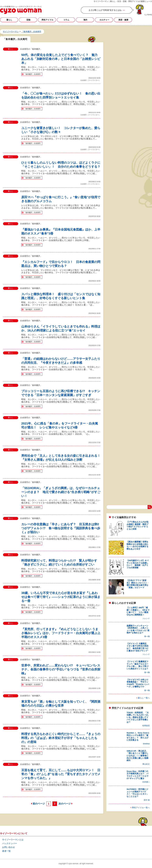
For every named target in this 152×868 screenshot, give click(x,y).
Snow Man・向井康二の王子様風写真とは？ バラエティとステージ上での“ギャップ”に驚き (137, 775)
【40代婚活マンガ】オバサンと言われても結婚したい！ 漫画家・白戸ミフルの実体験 (138, 564)
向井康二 (146, 782)
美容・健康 (123, 20)
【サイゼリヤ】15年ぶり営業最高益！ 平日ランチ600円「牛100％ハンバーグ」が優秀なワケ (138, 683)
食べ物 (147, 636)
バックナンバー (10, 843)
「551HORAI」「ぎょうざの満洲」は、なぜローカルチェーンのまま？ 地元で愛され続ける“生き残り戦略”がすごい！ (61, 492)
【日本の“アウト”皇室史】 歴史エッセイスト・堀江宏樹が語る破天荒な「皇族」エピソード (138, 584)
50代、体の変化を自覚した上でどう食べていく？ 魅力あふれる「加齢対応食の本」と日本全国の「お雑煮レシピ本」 (61, 59)
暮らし (9, 20)
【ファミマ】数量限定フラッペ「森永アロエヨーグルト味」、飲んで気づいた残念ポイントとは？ (137, 665)
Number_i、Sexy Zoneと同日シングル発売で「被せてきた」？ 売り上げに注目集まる (138, 736)
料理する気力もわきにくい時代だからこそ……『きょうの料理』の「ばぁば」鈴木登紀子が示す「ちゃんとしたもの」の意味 (61, 738)
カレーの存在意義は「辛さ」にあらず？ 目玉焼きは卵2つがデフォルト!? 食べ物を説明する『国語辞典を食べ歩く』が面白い (61, 528)
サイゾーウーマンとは (13, 840)
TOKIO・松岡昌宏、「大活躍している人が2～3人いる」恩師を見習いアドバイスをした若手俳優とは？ (138, 717)
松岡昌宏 (146, 726)
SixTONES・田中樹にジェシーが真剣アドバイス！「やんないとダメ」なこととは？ (137, 793)
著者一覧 (6, 851)
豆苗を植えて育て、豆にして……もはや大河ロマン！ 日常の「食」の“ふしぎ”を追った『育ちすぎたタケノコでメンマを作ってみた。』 (61, 774)
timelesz (146, 744)
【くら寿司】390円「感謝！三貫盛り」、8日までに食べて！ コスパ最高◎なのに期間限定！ (138, 611)
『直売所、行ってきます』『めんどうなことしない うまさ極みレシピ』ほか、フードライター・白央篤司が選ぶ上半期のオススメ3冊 (61, 633)
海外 (85, 20)
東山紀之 (146, 764)
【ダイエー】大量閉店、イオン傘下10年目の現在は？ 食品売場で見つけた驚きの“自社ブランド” (138, 647)
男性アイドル (47, 20)
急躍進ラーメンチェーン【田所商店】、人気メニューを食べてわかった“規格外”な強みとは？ (138, 629)
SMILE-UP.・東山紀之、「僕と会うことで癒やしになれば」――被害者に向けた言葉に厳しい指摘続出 (137, 756)
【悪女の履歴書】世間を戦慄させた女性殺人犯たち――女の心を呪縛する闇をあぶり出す (137, 545)
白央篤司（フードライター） (90, 80)
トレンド (146, 618)
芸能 (28, 20)
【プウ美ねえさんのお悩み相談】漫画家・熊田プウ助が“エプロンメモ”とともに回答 (137, 525)
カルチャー (104, 20)
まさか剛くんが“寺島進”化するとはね (105, 10)
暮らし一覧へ (144, 698)
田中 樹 (147, 800)
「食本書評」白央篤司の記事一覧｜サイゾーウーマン (21, 10)
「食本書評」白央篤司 (32, 74)
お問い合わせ (9, 847)
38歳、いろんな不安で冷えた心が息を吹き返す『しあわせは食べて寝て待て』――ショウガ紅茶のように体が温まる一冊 (61, 597)
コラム (66, 20)
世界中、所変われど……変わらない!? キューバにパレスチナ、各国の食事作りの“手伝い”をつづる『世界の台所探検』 (61, 669)
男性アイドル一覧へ (141, 808)
